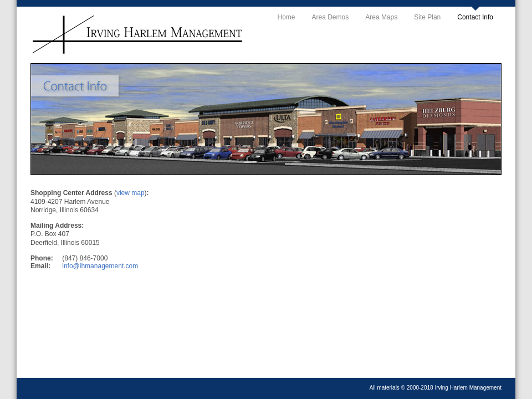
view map (131, 193)
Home (287, 17)
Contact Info (475, 17)
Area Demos (331, 17)
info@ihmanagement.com (100, 266)
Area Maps (381, 17)
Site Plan (427, 17)
